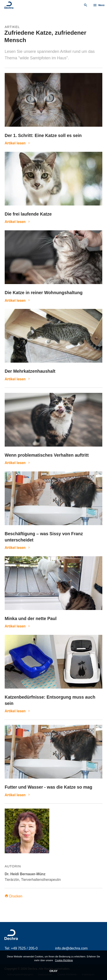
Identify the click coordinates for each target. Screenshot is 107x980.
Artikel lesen (15, 143)
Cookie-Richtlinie (64, 960)
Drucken (13, 896)
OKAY (53, 971)
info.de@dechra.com (72, 948)
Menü (99, 5)
